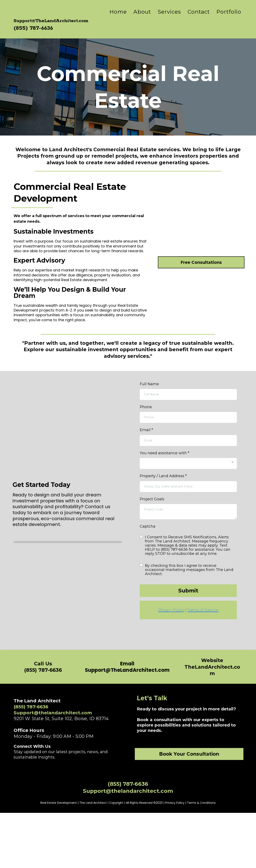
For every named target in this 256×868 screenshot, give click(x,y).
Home (118, 21)
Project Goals (152, 518)
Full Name (149, 403)
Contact (199, 21)
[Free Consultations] (201, 320)
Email (146, 449)
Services (169, 21)
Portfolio (229, 21)
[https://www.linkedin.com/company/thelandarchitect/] (51, 786)
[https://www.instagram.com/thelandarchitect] (35, 786)
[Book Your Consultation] (189, 773)
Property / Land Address (163, 495)
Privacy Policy (171, 629)
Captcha (148, 545)
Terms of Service (203, 629)
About (142, 21)
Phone (146, 426)
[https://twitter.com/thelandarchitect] (68, 786)
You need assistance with (164, 472)
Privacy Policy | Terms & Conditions (190, 858)
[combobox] (188, 482)
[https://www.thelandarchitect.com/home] (53, 21)
